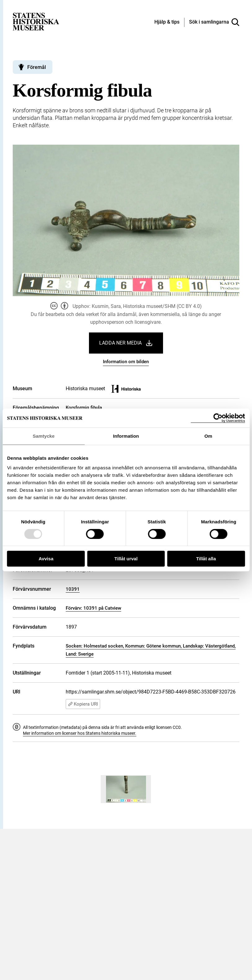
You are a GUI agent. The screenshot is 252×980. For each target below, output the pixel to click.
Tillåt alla (206, 559)
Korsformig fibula (84, 408)
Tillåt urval (126, 559)
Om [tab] (208, 436)
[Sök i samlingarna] (214, 22)
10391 (73, 589)
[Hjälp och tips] (167, 22)
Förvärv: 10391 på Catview (93, 608)
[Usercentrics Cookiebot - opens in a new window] (218, 418)
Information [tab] (126, 436)
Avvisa (46, 559)
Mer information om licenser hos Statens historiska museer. (80, 733)
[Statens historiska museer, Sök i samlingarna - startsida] (36, 21)
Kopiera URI (83, 704)
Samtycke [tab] (44, 436)
